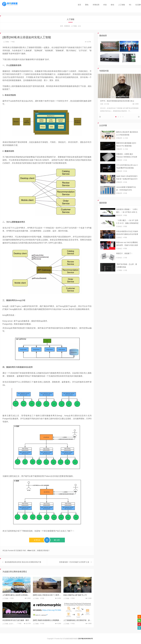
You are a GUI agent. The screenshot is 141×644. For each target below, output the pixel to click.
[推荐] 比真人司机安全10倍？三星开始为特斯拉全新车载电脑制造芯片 (47, 602)
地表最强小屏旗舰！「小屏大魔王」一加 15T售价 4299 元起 (127, 218)
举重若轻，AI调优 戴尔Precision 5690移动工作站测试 (127, 163)
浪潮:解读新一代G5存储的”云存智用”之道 (74, 569)
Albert (30, 551)
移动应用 (119, 222)
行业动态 (119, 233)
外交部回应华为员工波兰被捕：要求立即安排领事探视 (17, 627)
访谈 (102, 105)
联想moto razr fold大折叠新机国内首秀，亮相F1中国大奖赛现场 (127, 251)
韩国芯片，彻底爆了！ (124, 260)
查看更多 (67, 27)
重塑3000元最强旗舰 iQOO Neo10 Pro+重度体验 (126, 151)
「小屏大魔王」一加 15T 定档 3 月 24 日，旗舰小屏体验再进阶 (127, 229)
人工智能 (122, 5)
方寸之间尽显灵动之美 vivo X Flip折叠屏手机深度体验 (127, 173)
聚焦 (87, 5)
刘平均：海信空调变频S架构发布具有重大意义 (117, 102)
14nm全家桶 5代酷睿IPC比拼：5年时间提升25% (126, 195)
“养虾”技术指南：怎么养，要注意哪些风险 (127, 272)
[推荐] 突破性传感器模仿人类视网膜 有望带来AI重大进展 (47, 627)
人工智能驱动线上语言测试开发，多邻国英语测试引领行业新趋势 (77, 627)
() (37, 541)
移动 (112, 5)
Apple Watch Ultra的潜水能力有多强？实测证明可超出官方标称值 (127, 185)
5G (130, 5)
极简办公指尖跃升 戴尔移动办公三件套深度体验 (127, 140)
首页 (79, 5)
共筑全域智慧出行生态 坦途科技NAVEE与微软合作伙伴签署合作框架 (127, 240)
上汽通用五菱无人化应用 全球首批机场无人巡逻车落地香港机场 (17, 602)
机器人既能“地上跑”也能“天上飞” (75, 602)
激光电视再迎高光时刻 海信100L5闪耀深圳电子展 (23, 569)
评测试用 (96, 5)
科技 (105, 5)
